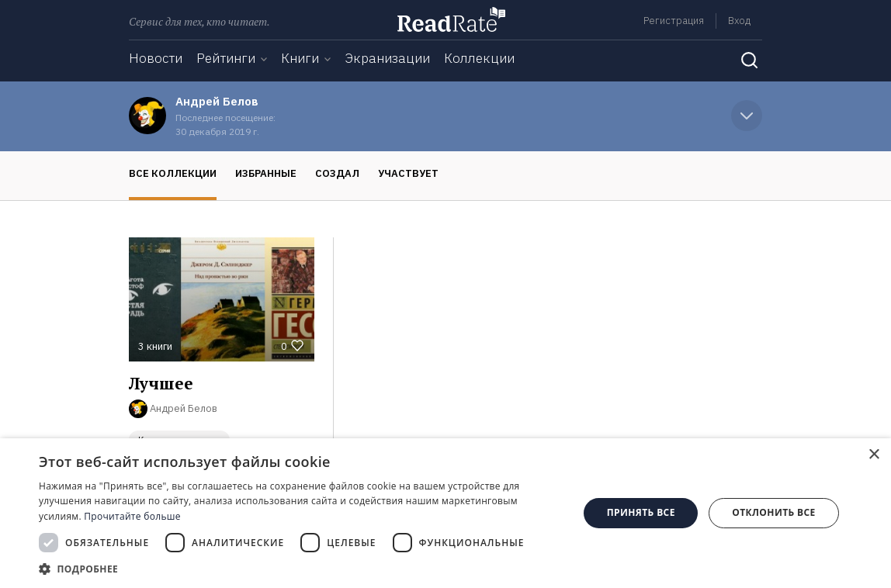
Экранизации (387, 58)
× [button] (874, 455)
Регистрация (674, 21)
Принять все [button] (641, 512)
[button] (301, 569)
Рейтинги (226, 58)
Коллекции (479, 58)
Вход (739, 21)
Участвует (408, 173)
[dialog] (445, 513)
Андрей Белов (217, 101)
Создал (337, 173)
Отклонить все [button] (773, 512)
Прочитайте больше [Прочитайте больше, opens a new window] (132, 516)
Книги (300, 58)
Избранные (266, 173)
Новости (156, 58)
